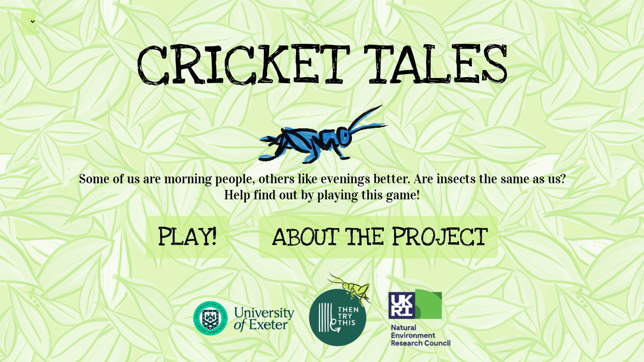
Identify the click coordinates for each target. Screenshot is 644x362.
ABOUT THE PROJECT (379, 237)
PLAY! (188, 237)
